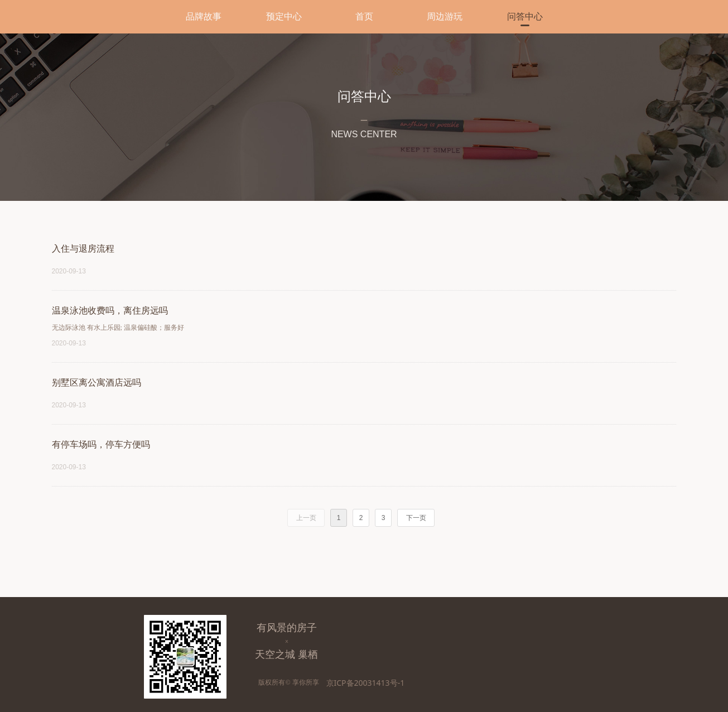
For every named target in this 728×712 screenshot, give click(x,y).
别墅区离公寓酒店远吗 (97, 383)
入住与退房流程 (83, 249)
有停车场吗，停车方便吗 (101, 444)
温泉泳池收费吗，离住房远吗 (110, 311)
